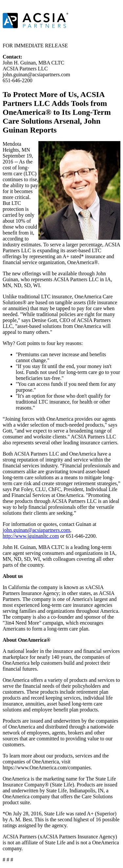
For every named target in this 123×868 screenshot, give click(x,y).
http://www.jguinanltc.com (31, 536)
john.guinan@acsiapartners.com (36, 530)
